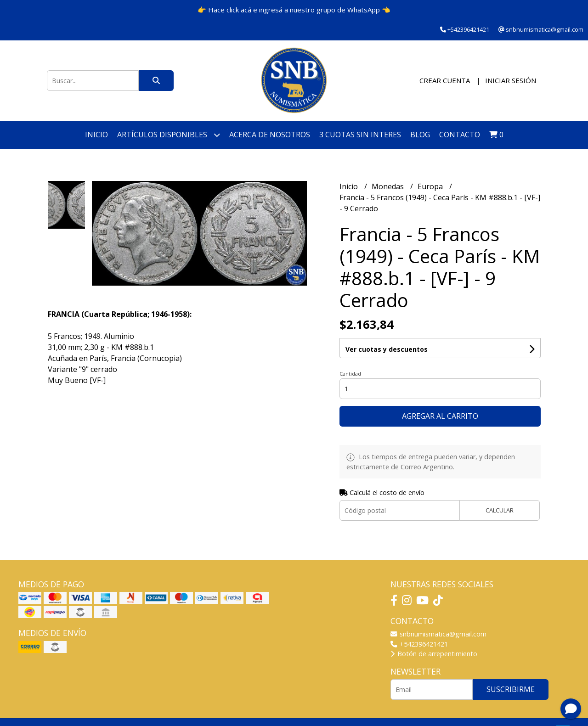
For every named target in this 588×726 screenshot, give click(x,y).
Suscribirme (511, 689)
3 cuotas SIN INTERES (360, 135)
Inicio (96, 135)
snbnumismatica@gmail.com (438, 634)
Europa (431, 186)
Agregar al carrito (440, 416)
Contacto (460, 135)
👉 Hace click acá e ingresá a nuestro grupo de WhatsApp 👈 (294, 10)
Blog (420, 135)
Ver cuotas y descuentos (387, 349)
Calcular (500, 510)
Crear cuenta (445, 80)
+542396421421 (419, 644)
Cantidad (350, 374)
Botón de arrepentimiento (434, 654)
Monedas (389, 186)
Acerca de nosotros (270, 135)
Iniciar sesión (511, 80)
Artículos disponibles (169, 135)
